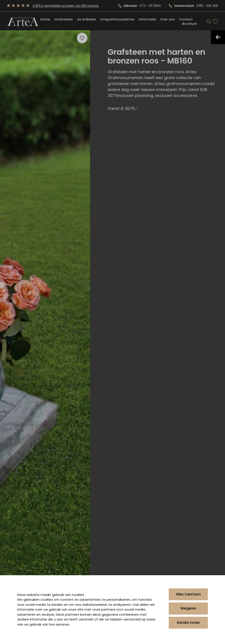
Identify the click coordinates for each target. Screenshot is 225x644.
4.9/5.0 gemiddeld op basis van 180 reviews (66, 6)
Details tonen (188, 623)
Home (45, 19)
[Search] (209, 22)
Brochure (190, 24)
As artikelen (87, 19)
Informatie (147, 19)
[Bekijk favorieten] (215, 22)
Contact (186, 19)
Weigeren (188, 608)
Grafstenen (64, 19)
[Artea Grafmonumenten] (23, 21)
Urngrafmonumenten (117, 19)
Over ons (167, 19)
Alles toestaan (188, 594)
